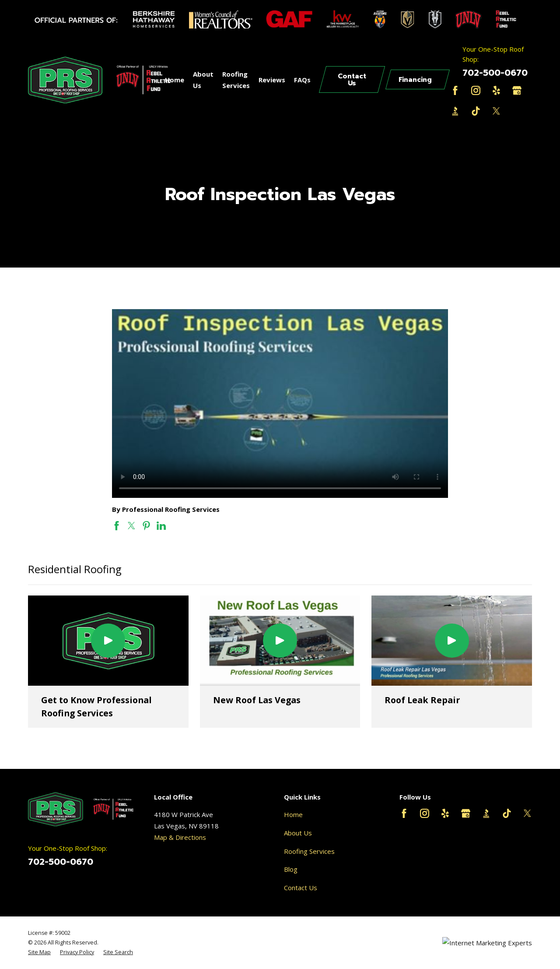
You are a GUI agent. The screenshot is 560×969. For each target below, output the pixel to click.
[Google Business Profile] (517, 90)
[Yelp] (496, 90)
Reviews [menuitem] (272, 80)
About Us (298, 833)
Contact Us (352, 80)
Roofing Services (309, 851)
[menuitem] (39, 952)
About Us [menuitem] (203, 80)
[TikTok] (476, 111)
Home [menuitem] (175, 80)
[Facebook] (455, 90)
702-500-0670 (495, 73)
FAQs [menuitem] (302, 80)
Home (293, 814)
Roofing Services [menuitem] (236, 80)
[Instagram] (476, 90)
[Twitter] (496, 111)
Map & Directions (180, 837)
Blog (291, 869)
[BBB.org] (455, 111)
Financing (415, 80)
